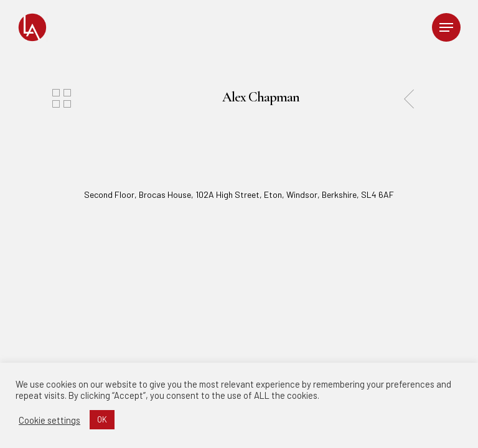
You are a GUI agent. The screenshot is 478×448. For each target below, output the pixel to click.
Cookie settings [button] (49, 420)
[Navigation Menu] (446, 27)
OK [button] (102, 419)
